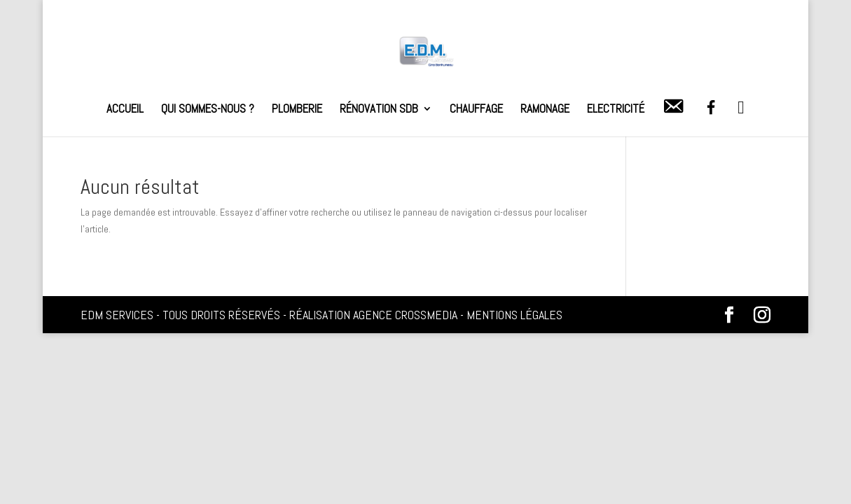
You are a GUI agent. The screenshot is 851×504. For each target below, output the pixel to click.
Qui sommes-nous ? (208, 110)
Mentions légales (514, 315)
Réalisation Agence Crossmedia (373, 315)
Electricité (616, 110)
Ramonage (545, 110)
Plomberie (297, 110)
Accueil (125, 110)
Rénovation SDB (379, 110)
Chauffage (476, 110)
